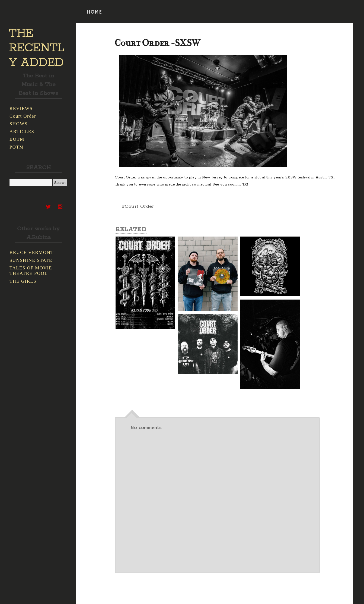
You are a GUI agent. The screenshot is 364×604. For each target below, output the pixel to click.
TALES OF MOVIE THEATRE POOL (31, 271)
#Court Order (138, 206)
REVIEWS (21, 108)
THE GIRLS (23, 281)
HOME (94, 12)
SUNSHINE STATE (31, 260)
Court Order (23, 116)
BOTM (17, 139)
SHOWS (19, 124)
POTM (17, 147)
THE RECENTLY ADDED (37, 48)
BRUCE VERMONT (32, 252)
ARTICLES (22, 132)
